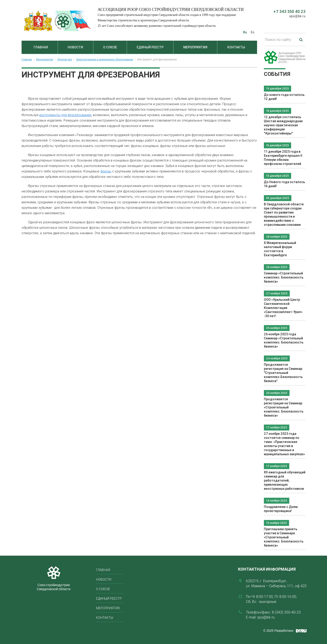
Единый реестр (150, 47)
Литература (65, 60)
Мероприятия (195, 47)
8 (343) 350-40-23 (286, 612)
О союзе (110, 47)
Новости (75, 47)
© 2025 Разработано (278, 631)
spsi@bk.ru (297, 16)
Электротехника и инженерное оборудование (104, 60)
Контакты (236, 47)
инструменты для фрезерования (65, 115)
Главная (41, 47)
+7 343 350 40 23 (289, 11)
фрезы (106, 171)
